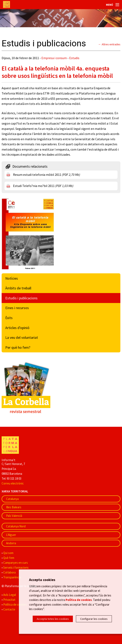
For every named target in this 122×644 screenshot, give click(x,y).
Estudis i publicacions (21, 298)
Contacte (9, 609)
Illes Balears (14, 507)
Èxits (9, 318)
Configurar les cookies (94, 619)
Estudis (74, 58)
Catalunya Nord (16, 526)
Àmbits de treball (18, 288)
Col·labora (9, 572)
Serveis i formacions (16, 567)
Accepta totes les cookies (53, 619)
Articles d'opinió (17, 328)
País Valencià (14, 516)
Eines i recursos (17, 308)
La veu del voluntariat (22, 337)
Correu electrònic (13, 483)
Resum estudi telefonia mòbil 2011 (47, 175)
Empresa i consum (54, 58)
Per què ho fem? (18, 347)
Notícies (12, 278)
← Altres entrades (109, 44)
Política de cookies (15, 604)
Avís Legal (10, 595)
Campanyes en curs (16, 563)
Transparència (12, 577)
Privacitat (9, 600)
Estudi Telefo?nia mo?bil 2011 (43, 186)
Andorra (11, 543)
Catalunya (12, 499)
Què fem (9, 558)
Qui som (8, 553)
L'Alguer (11, 535)
